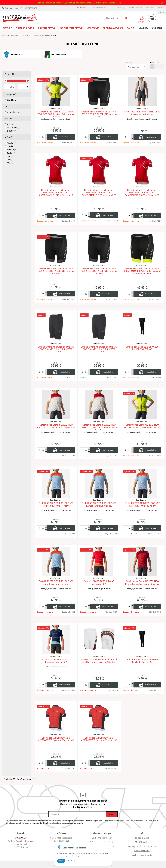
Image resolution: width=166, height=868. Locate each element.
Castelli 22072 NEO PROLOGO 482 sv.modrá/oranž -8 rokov (99, 504)
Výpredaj (158, 28)
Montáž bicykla (142, 842)
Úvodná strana (82, 8)
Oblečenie (93, 28)
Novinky (143, 28)
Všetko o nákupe (135, 8)
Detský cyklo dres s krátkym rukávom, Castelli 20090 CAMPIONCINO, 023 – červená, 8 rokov (56, 194)
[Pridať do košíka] (61, 137)
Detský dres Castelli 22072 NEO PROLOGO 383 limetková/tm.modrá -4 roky (56, 114)
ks (43, 137)
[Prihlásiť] (142, 19)
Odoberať (112, 814)
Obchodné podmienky (102, 838)
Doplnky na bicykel (72, 28)
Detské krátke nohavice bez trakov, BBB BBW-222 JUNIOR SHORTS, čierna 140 (56, 349)
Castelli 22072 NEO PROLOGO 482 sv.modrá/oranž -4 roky (56, 504)
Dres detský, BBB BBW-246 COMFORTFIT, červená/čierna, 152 (99, 739)
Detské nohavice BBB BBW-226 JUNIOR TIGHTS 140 (142, 348)
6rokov (12, 153)
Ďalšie (130, 28)
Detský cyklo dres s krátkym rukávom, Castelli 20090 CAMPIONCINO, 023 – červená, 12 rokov (142, 194)
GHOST (12, 131)
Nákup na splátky (142, 851)
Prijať (61, 861)
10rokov (12, 146)
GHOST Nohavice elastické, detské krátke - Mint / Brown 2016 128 (99, 661)
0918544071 (63, 841)
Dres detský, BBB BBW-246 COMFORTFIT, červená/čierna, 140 (56, 739)
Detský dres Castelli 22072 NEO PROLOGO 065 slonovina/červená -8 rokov (56, 427)
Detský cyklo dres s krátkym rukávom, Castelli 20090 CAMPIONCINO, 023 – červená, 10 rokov (99, 194)
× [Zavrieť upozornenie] (162, 3)
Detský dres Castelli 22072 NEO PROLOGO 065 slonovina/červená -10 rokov (99, 427)
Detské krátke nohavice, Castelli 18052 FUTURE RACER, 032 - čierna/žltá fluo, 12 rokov (142, 271)
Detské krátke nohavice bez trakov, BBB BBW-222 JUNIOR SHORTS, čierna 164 (99, 349)
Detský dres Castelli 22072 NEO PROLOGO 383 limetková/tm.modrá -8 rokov (142, 427)
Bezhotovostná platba (142, 855)
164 (10, 163)
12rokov (12, 143)
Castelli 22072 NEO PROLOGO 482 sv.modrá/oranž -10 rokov (56, 582)
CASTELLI (13, 127)
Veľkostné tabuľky (99, 8)
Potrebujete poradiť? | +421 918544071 (21, 8)
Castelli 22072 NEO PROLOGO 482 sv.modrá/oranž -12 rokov (142, 504)
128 (10, 156)
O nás (112, 8)
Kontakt (161, 8)
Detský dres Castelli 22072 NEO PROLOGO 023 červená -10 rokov (142, 582)
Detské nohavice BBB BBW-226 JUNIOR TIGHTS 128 (142, 661)
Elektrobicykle (25, 28)
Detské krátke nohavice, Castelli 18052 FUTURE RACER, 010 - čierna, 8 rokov (56, 271)
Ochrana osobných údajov (102, 842)
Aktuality (121, 8)
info (91, 807)
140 (10, 160)
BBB (10, 124)
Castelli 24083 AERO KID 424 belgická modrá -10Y (56, 661)
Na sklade (13, 100)
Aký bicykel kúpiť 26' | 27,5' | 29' (142, 846)
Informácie (150, 8)
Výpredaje (13, 112)
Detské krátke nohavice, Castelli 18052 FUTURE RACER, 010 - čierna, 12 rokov (99, 271)
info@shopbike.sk (64, 838)
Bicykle (7, 28)
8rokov (12, 150)
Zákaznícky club (142, 838)
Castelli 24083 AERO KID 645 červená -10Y (99, 582)
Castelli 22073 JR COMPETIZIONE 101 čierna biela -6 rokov (142, 113)
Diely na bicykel (47, 28)
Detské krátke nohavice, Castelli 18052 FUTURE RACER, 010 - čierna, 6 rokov (99, 114)
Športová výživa (113, 28)
